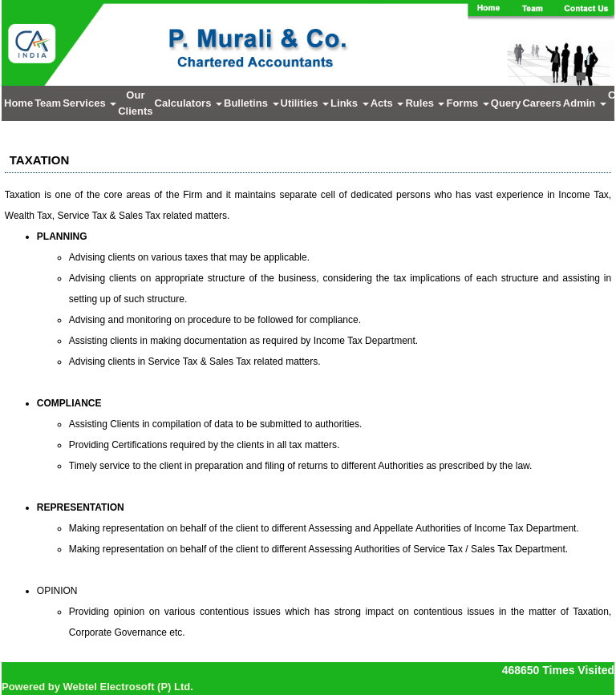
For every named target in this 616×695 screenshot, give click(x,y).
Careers (541, 103)
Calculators (188, 103)
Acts (387, 103)
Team (48, 103)
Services (89, 103)
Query (506, 103)
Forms (467, 103)
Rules (425, 103)
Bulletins (251, 103)
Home (18, 103)
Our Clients (135, 103)
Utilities (305, 103)
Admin (585, 103)
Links (350, 103)
